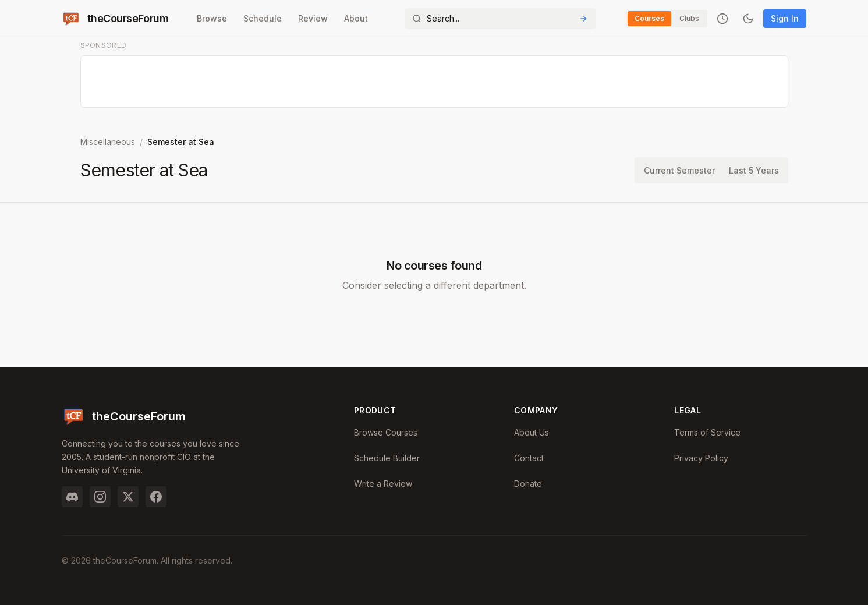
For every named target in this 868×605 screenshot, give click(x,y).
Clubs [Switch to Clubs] (689, 18)
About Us (532, 432)
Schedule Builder (387, 458)
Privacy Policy (701, 458)
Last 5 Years (754, 170)
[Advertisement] (435, 82)
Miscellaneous (108, 142)
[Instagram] (100, 497)
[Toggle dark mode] (748, 19)
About (356, 18)
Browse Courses (386, 432)
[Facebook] (156, 497)
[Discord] (72, 497)
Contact (529, 458)
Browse (212, 18)
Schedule (263, 18)
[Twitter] (128, 497)
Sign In (785, 18)
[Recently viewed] (722, 19)
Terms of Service (707, 432)
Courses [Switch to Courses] (649, 18)
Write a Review (383, 484)
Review (313, 18)
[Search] (501, 19)
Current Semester (679, 170)
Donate (528, 484)
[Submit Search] (583, 19)
